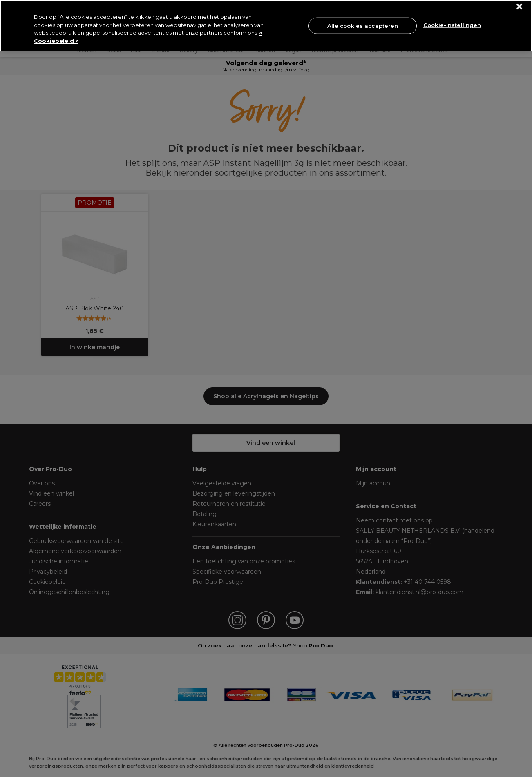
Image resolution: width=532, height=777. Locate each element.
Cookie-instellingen (452, 25)
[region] (266, 26)
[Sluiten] (520, 7)
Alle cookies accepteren (363, 25)
